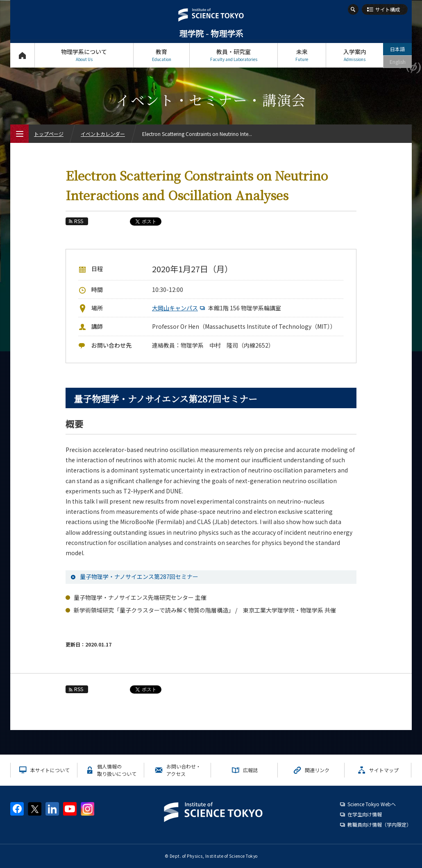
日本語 (397, 49)
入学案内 (355, 55)
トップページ (22, 55)
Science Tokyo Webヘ (372, 804)
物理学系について (84, 55)
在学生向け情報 (365, 814)
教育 (161, 55)
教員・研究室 (234, 55)
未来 (302, 55)
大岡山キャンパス (179, 308)
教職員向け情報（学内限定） (379, 824)
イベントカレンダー (103, 134)
